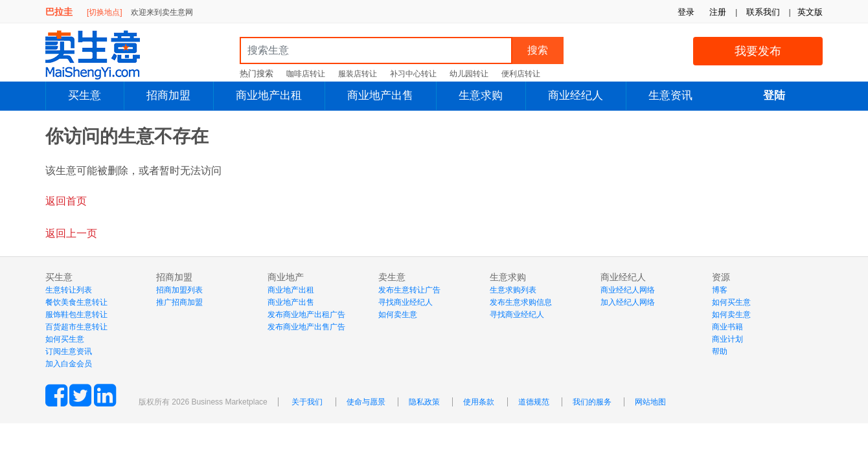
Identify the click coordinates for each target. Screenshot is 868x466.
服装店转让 (358, 74)
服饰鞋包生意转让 (76, 315)
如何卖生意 (398, 315)
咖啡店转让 (306, 74)
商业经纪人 (576, 95)
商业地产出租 (269, 95)
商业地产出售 (380, 95)
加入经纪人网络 (628, 302)
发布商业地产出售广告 (306, 327)
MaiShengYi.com (104, 55)
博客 (720, 290)
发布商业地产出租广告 (306, 315)
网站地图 (650, 402)
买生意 (85, 95)
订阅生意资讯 (69, 351)
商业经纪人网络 (628, 290)
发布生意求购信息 (521, 302)
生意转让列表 (69, 290)
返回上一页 (71, 233)
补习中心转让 (413, 74)
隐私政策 (424, 402)
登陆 (774, 95)
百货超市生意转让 (76, 327)
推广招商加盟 (179, 302)
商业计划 (727, 339)
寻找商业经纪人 (405, 302)
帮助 (720, 351)
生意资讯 (670, 95)
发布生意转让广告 (409, 290)
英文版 (810, 12)
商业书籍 (727, 327)
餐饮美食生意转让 (76, 302)
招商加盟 (168, 95)
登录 (686, 12)
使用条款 (479, 402)
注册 (718, 12)
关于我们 (307, 402)
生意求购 (481, 95)
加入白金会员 (69, 364)
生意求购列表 (513, 290)
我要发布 (758, 51)
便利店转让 (521, 74)
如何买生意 (65, 339)
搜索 (538, 50)
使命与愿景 (366, 402)
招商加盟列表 (179, 290)
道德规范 (534, 402)
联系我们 (763, 12)
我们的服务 (592, 402)
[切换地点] (105, 12)
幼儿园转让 (469, 74)
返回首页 (66, 201)
